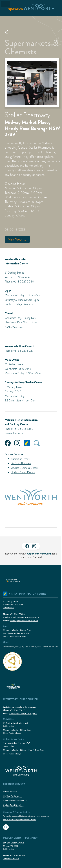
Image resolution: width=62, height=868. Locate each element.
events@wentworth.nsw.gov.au (24, 621)
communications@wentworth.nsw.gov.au (19, 820)
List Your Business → (12, 796)
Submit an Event (20, 459)
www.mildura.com (14, 433)
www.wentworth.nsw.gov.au (24, 707)
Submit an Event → (12, 792)
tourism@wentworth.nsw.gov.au (26, 617)
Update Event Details (23, 472)
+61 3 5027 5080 (17, 614)
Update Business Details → (15, 801)
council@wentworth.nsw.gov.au (23, 713)
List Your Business (21, 463)
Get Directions (9, 608)
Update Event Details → (14, 805)
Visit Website (17, 239)
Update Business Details (25, 468)
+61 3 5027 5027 (17, 710)
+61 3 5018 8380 (17, 855)
